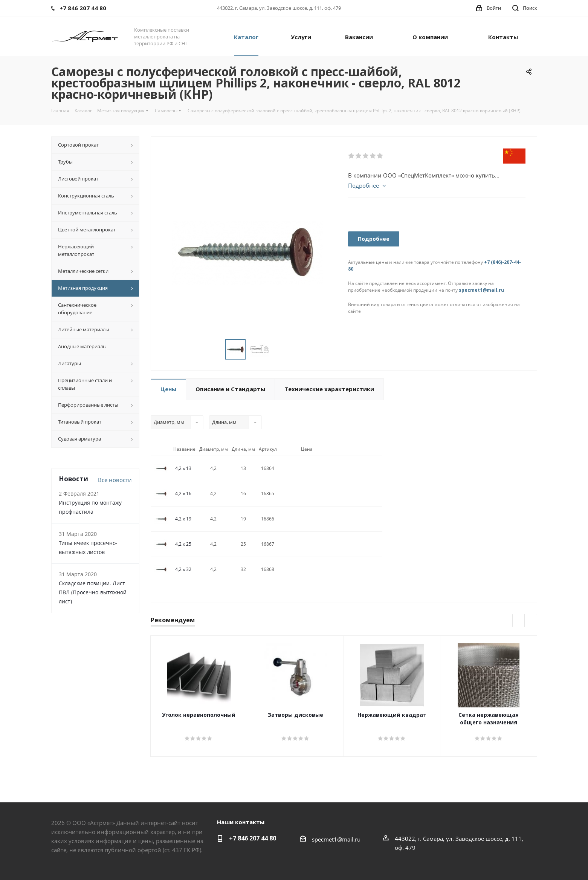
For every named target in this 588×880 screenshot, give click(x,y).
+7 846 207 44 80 (253, 838)
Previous (519, 621)
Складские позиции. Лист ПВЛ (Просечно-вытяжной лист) (93, 592)
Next (531, 621)
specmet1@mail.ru (481, 290)
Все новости (115, 480)
